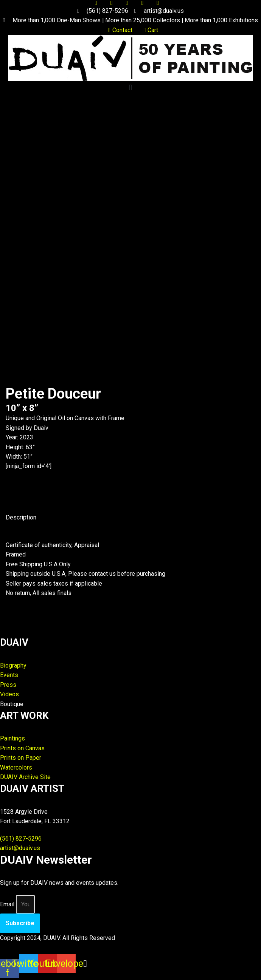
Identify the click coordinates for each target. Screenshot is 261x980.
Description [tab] (21, 518)
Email (7, 907)
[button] (130, 88)
